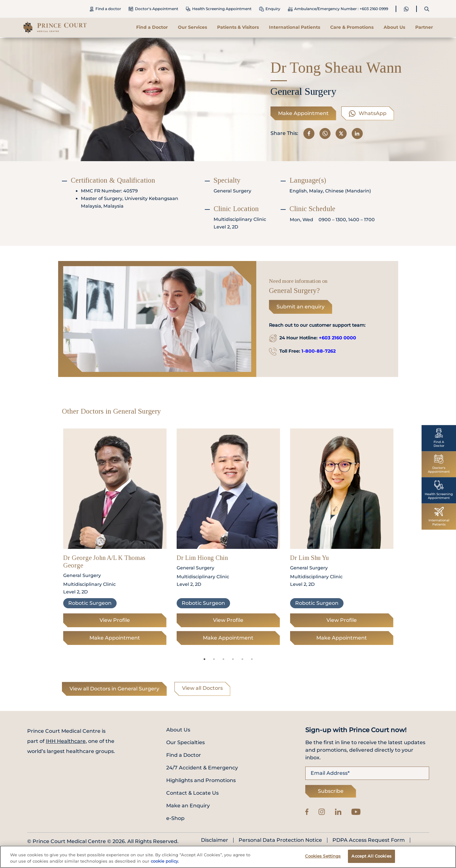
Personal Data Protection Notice (280, 840)
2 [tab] (214, 659)
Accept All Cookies (371, 856)
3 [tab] (223, 659)
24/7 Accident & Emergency (202, 768)
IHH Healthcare (66, 741)
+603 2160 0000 (337, 338)
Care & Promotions (352, 27)
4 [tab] (233, 659)
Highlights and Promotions (201, 780)
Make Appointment (303, 113)
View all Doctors (202, 688)
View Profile (115, 620)
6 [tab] (252, 659)
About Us (394, 27)
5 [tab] (242, 659)
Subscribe (331, 791)
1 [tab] (204, 659)
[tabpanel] (115, 539)
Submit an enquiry (301, 307)
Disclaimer (215, 840)
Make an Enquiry (188, 806)
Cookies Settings (323, 856)
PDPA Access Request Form (369, 840)
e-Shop (175, 818)
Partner (424, 27)
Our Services (192, 27)
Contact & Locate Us (192, 793)
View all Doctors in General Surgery (114, 689)
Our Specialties (185, 742)
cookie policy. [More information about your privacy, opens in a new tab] (165, 861)
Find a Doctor (152, 27)
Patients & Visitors (238, 27)
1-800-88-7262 (319, 351)
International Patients (295, 27)
